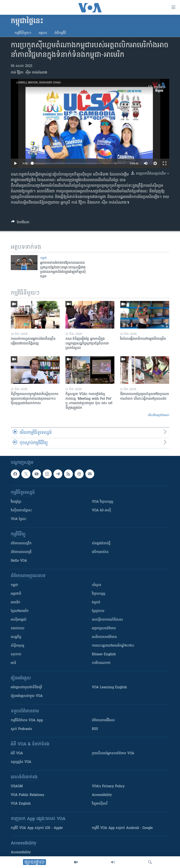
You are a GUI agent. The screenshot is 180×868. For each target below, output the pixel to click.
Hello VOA (19, 561)
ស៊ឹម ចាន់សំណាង (36, 73)
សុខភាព (16, 654)
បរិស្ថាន (97, 585)
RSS (95, 729)
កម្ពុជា (44, 258)
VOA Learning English (109, 687)
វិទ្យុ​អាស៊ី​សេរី (100, 804)
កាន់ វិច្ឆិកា (17, 73)
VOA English (21, 804)
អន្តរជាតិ (16, 594)
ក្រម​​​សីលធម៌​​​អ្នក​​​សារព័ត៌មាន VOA (113, 753)
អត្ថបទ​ (43, 33)
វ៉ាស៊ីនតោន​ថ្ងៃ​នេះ (21, 511)
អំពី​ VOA (17, 753)
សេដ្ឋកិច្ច (16, 637)
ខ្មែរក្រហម (98, 611)
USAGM (17, 786)
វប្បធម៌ (96, 602)
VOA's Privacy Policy (108, 786)
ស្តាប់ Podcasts (21, 729)
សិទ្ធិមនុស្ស (18, 646)
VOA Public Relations (28, 795)
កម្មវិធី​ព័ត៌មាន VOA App (27, 720)
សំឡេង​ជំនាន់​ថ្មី (101, 544)
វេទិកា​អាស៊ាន (100, 552)
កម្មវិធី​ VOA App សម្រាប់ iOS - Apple (37, 828)
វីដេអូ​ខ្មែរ (16, 502)
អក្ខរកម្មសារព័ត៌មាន (104, 628)
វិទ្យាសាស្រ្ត (99, 594)
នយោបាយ (18, 628)
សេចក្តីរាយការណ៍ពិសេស (107, 620)
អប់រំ (13, 663)
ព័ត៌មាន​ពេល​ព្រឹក (21, 544)
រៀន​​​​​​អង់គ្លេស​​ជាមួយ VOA (27, 696)
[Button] (20, 223)
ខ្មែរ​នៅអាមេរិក (20, 611)
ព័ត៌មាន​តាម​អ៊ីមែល (103, 720)
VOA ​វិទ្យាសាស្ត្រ (103, 502)
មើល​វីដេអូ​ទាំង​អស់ (159, 415)
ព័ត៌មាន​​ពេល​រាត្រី (21, 552)
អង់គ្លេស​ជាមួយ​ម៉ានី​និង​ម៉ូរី (26, 687)
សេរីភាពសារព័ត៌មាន (104, 637)
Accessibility (102, 795)
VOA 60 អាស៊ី (101, 511)
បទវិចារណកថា (101, 663)
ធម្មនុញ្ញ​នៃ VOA (21, 762)
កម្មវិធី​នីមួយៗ (23, 33)
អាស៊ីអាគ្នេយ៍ (19, 620)
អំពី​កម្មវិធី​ (60, 33)
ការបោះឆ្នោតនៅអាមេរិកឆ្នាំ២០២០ (113, 646)
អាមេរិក (15, 602)
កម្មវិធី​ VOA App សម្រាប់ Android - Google (122, 828)
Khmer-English (104, 654)
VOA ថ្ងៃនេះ (19, 519)
